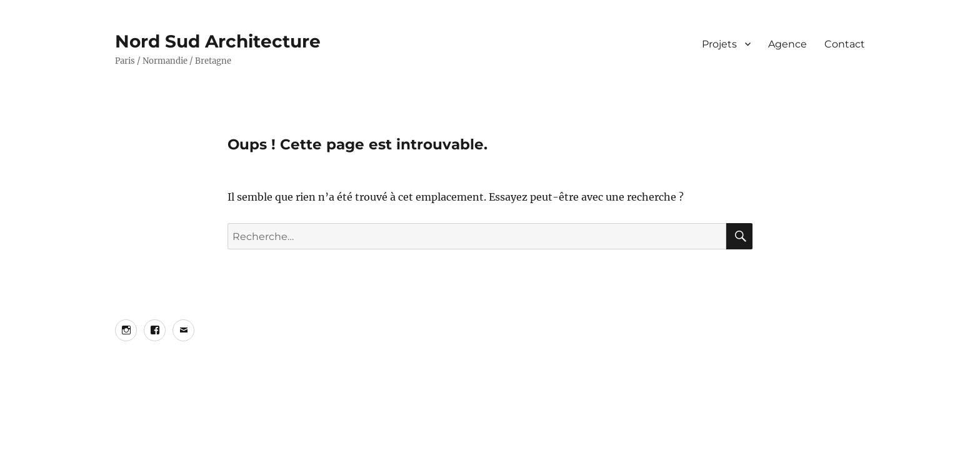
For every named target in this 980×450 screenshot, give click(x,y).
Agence (787, 44)
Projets (719, 44)
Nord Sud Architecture (218, 41)
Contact (845, 44)
